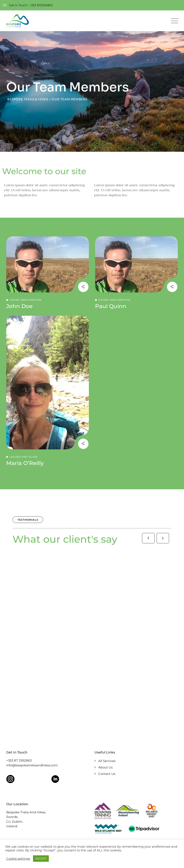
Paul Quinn (111, 306)
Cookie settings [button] (18, 859)
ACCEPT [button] (41, 858)
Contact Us (107, 774)
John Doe (19, 306)
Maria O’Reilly (25, 463)
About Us (105, 767)
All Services (107, 761)
